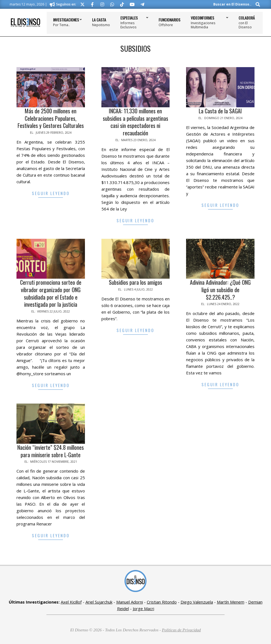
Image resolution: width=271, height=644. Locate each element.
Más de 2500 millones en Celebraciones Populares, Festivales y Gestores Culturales (51, 118)
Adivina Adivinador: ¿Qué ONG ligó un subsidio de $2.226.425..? (220, 290)
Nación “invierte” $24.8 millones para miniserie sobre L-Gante (51, 451)
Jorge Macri (143, 609)
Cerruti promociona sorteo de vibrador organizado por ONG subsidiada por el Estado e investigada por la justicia (51, 293)
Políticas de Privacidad (181, 630)
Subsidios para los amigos (135, 282)
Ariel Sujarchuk (99, 602)
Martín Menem (231, 602)
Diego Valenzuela (197, 602)
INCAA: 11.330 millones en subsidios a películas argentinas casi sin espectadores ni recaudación (135, 122)
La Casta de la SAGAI (220, 111)
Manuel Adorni (130, 602)
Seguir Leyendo (51, 193)
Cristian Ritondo (162, 602)
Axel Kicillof (71, 602)
